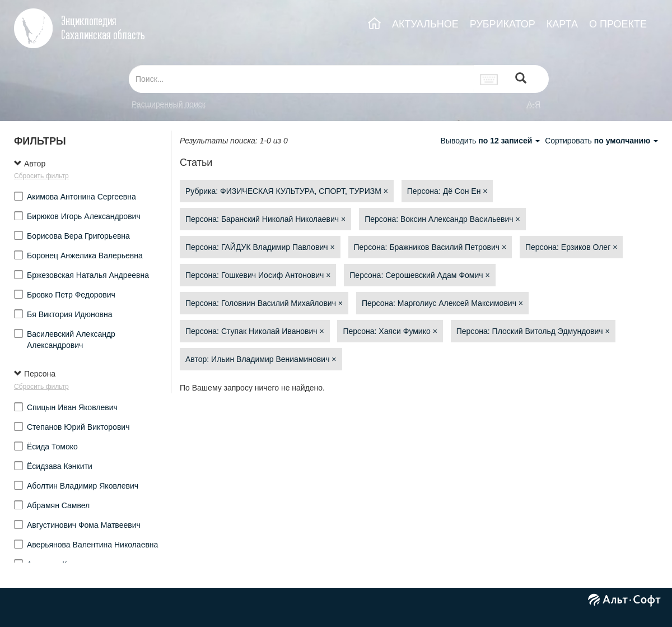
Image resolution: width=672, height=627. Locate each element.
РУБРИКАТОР (503, 24)
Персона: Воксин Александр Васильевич (442, 219)
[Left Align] (521, 79)
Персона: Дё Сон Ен (447, 191)
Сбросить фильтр (41, 176)
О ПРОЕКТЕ (618, 24)
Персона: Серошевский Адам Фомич (419, 275)
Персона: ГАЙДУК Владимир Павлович (260, 247)
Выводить (491, 141)
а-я (534, 104)
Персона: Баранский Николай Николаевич (265, 219)
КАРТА (562, 24)
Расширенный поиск (169, 104)
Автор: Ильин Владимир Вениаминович (261, 359)
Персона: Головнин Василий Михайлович (264, 303)
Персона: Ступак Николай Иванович (255, 331)
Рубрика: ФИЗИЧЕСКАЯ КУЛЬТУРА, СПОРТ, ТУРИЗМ (287, 191)
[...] (301, 79)
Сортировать (601, 141)
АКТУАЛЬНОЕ (425, 24)
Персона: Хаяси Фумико (390, 331)
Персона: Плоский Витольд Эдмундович (533, 331)
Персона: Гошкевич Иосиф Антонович (258, 275)
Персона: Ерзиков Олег (571, 247)
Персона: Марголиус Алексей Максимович (442, 303)
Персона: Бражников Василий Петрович (430, 247)
